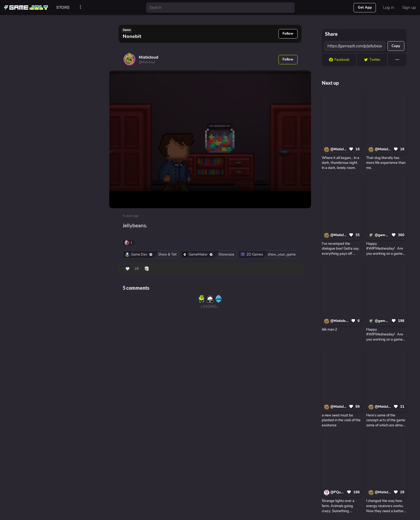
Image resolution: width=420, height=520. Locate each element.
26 (137, 269)
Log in (389, 8)
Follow (288, 34)
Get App (365, 8)
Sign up (409, 8)
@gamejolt (382, 235)
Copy (396, 46)
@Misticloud (339, 149)
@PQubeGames (338, 492)
